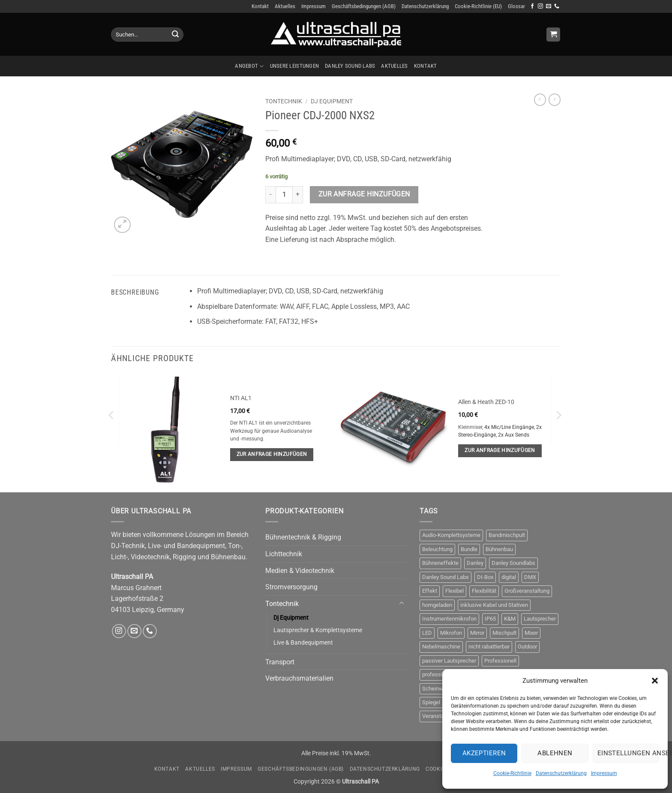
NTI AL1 (241, 398)
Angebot (249, 66)
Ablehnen (555, 753)
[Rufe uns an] (557, 6)
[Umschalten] (402, 603)
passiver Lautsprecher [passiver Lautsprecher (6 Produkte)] (449, 661)
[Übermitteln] (175, 35)
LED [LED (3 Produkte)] (427, 633)
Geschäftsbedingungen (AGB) (364, 6)
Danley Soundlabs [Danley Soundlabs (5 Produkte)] (513, 563)
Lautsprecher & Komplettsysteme (318, 630)
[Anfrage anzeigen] (553, 35)
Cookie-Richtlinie (512, 773)
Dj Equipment (332, 101)
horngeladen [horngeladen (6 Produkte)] (437, 605)
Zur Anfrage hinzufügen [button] (272, 454)
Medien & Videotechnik (300, 571)
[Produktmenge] (284, 195)
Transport (280, 662)
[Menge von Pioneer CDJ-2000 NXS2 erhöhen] (298, 195)
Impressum (604, 773)
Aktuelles (285, 6)
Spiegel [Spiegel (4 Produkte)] (431, 702)
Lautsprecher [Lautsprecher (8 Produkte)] (540, 619)
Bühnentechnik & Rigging (303, 537)
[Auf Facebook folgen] (532, 6)
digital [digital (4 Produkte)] (509, 577)
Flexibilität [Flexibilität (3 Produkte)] (484, 591)
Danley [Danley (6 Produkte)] (475, 563)
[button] (655, 681)
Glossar (516, 6)
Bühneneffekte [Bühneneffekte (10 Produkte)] (440, 563)
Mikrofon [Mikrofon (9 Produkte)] (451, 633)
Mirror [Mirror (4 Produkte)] (477, 633)
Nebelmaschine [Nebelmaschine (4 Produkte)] (441, 647)
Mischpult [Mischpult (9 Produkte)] (504, 633)
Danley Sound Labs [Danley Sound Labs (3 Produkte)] (445, 577)
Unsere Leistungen (294, 66)
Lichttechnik (284, 554)
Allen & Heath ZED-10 (486, 402)
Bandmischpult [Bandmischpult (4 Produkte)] (507, 535)
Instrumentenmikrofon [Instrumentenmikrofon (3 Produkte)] (449, 619)
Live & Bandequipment (303, 643)
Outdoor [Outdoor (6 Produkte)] (527, 647)
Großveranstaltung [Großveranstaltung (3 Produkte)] (527, 591)
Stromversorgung (291, 587)
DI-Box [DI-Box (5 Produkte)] (485, 577)
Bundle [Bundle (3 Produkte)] (469, 549)
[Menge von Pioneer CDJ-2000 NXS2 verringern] (270, 195)
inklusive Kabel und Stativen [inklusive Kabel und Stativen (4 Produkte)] (494, 605)
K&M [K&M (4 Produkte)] (510, 619)
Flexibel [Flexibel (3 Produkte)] (454, 591)
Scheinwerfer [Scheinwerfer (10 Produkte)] (438, 689)
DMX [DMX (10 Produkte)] (530, 577)
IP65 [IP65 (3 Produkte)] (490, 619)
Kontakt (260, 6)
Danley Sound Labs (350, 66)
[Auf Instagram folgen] (540, 6)
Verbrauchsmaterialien (299, 678)
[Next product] (540, 100)
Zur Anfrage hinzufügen (364, 194)
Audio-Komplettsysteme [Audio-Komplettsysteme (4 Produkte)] (451, 535)
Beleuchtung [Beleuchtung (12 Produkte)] (437, 549)
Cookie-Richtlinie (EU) (478, 6)
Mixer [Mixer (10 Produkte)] (531, 633)
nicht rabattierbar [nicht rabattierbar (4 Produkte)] (489, 647)
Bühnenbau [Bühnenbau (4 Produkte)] (499, 549)
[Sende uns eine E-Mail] (549, 6)
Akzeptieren (484, 753)
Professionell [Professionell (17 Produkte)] (500, 661)
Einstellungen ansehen (628, 753)
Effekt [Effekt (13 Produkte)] (430, 591)
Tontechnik (284, 101)
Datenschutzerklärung (561, 773)
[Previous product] (555, 100)
